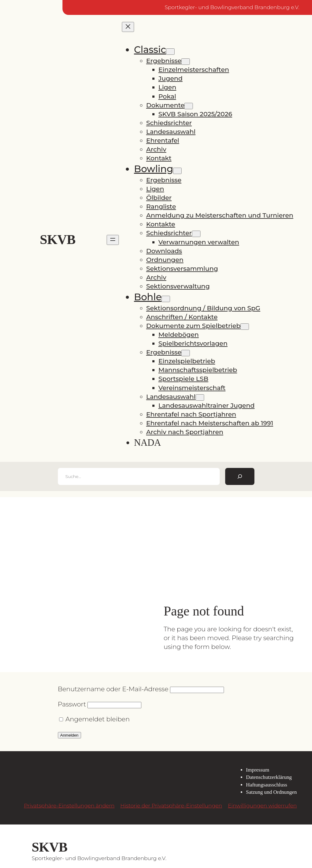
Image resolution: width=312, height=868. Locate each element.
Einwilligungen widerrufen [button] (262, 805)
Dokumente (165, 105)
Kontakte (161, 224)
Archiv (156, 149)
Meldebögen (179, 335)
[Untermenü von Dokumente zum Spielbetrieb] (245, 327)
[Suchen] (240, 476)
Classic (150, 50)
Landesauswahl (171, 132)
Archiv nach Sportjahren (185, 432)
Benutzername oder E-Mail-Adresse (113, 689)
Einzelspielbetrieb (187, 361)
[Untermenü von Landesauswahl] (200, 397)
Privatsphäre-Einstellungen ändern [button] (69, 805)
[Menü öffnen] (113, 240)
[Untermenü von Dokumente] (189, 106)
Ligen (167, 87)
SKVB (58, 239)
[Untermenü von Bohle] (166, 299)
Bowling (154, 169)
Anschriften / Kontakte (182, 317)
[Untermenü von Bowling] (177, 171)
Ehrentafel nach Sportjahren (191, 414)
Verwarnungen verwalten (199, 242)
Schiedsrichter (169, 123)
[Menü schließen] (128, 27)
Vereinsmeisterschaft (192, 388)
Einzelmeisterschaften (194, 70)
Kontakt (159, 158)
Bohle (148, 297)
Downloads (164, 251)
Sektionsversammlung (182, 268)
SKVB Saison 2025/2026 (195, 114)
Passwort (72, 704)
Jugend (170, 78)
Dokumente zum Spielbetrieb (193, 326)
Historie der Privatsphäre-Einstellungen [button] (171, 805)
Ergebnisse (164, 61)
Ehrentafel (163, 140)
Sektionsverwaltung (178, 286)
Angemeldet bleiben (94, 719)
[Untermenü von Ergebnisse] (186, 62)
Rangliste (161, 206)
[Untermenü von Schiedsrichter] (196, 234)
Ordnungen (165, 260)
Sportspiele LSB (183, 379)
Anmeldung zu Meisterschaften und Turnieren (220, 215)
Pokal (167, 96)
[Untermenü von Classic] (170, 52)
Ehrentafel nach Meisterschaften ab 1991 (210, 423)
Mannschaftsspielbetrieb (198, 370)
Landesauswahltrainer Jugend (207, 405)
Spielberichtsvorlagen (193, 343)
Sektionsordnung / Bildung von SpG (203, 308)
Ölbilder (159, 198)
